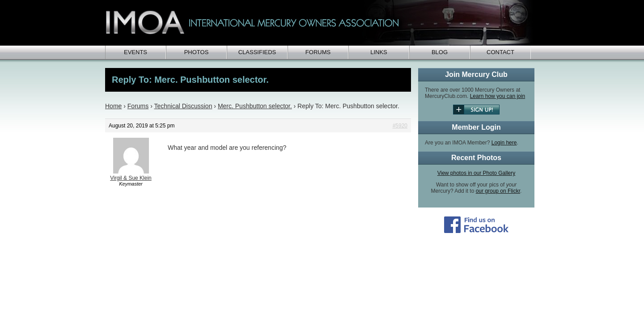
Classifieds (257, 52)
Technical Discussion (183, 106)
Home (113, 106)
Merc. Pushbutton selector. (255, 106)
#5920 (400, 126)
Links (379, 52)
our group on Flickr (498, 191)
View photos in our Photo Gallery (477, 173)
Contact (500, 52)
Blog (440, 52)
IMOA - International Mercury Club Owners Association (320, 23)
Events (136, 52)
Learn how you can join (498, 96)
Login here (504, 143)
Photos (197, 52)
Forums (318, 52)
